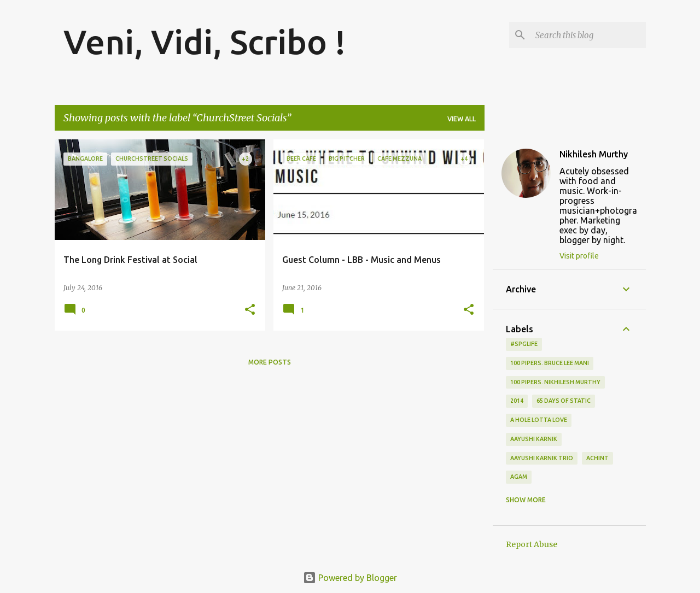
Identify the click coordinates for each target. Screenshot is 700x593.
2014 (517, 401)
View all (462, 119)
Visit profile (579, 256)
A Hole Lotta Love (539, 420)
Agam (519, 477)
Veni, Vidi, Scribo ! (205, 42)
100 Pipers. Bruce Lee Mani (550, 363)
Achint (597, 458)
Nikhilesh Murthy (594, 154)
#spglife (524, 344)
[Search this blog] (588, 35)
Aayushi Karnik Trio (542, 458)
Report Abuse (532, 544)
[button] (250, 310)
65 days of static (564, 401)
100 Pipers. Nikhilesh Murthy (555, 382)
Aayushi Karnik (534, 439)
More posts (270, 362)
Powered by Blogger (350, 578)
